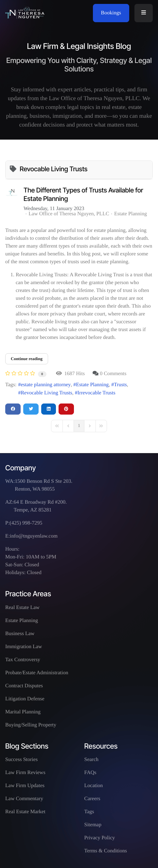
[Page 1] (79, 426)
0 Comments (113, 374)
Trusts (120, 385)
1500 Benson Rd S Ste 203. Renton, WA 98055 (44, 485)
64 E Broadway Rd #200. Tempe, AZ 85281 (40, 506)
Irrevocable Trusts (97, 393)
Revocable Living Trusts (46, 393)
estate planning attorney (46, 385)
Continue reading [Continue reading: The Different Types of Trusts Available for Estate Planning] (27, 359)
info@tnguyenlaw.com (34, 536)
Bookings (111, 13)
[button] (144, 13)
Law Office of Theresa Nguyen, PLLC (69, 214)
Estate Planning (131, 214)
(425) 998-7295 (26, 523)
